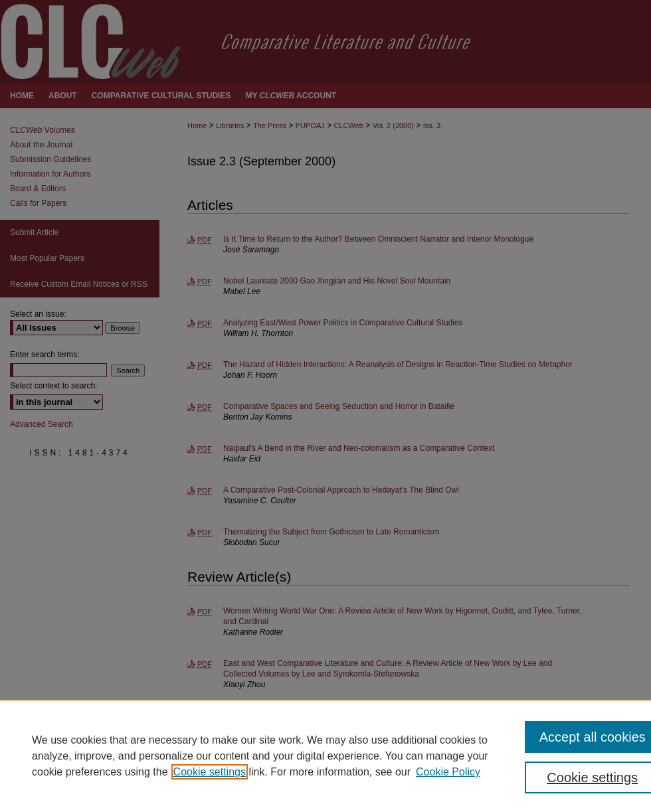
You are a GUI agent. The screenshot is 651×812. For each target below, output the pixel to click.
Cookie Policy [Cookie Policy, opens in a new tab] (448, 772)
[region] (325, 756)
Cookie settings (210, 772)
